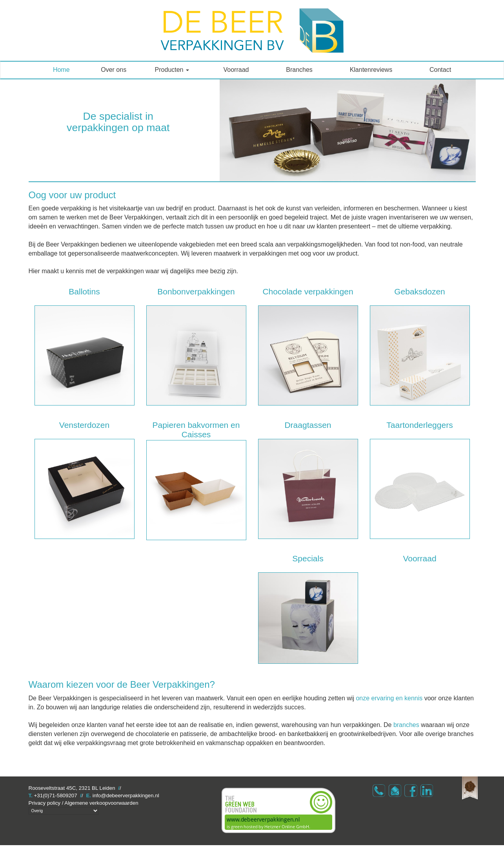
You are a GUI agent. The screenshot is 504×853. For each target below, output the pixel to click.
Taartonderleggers (419, 425)
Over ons (114, 70)
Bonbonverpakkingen (196, 291)
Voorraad (236, 70)
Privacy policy (45, 803)
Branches (299, 70)
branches (406, 725)
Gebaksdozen (420, 291)
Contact (440, 70)
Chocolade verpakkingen (308, 291)
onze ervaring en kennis (389, 698)
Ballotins (84, 291)
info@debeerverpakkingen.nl (126, 795)
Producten (172, 70)
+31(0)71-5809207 (56, 795)
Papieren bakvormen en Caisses (196, 430)
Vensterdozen (84, 425)
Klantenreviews (371, 70)
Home (61, 70)
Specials (308, 558)
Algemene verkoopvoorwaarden (101, 803)
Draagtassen (308, 425)
